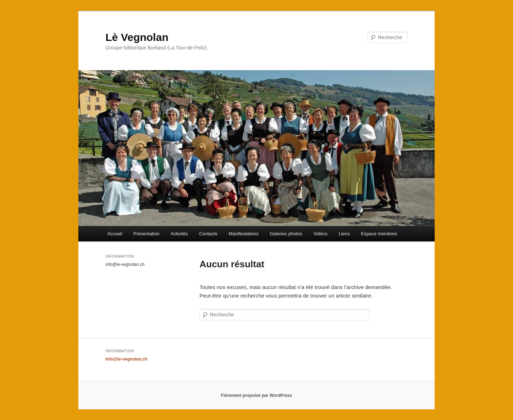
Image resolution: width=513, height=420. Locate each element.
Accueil (115, 234)
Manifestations (244, 234)
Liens (344, 234)
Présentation (147, 234)
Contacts (208, 234)
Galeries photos (286, 234)
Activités (179, 234)
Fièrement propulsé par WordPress (256, 395)
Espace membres (379, 234)
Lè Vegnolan (137, 37)
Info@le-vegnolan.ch (126, 359)
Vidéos (321, 234)
